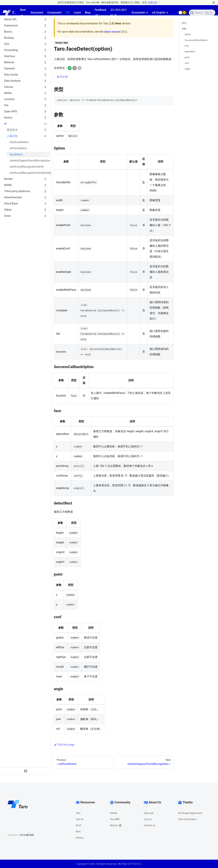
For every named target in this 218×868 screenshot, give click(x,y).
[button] (183, 13)
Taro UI (80, 819)
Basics (8, 32)
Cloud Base (11, 203)
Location (9, 99)
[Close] (214, 2)
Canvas (9, 87)
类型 (184, 23)
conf (187, 63)
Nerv (78, 832)
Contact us (150, 825)
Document (37, 13)
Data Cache (11, 75)
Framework (11, 25)
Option (188, 34)
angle (187, 69)
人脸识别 (12, 136)
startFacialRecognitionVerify (27, 167)
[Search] (202, 13)
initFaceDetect (18, 148)
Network (9, 62)
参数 (184, 29)
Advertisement (13, 197)
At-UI (78, 825)
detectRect (190, 52)
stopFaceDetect (19, 142)
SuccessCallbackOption (196, 40)
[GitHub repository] (174, 13)
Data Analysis (12, 81)
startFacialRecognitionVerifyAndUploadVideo (30, 173)
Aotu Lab (149, 813)
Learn (77, 13)
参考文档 (62, 77)
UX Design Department (190, 813)
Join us (148, 819)
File (6, 105)
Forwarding (11, 50)
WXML (8, 185)
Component (54, 13)
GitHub (114, 813)
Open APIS (11, 111)
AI (5, 124)
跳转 (7, 44)
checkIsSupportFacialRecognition (30, 161)
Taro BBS (115, 819)
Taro (78, 813)
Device (8, 118)
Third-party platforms (17, 191)
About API (10, 19)
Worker (8, 179)
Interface (10, 56)
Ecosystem (138, 13)
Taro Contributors (187, 819)
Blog (88, 13)
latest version (112, 32)
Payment (9, 68)
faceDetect (16, 154)
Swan (7, 216)
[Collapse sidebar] (26, 771)
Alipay (8, 210)
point (187, 57)
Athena (80, 838)
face (187, 46)
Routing (9, 38)
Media (8, 93)
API (68, 13)
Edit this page (64, 745)
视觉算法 (12, 130)
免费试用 (152, 2)
